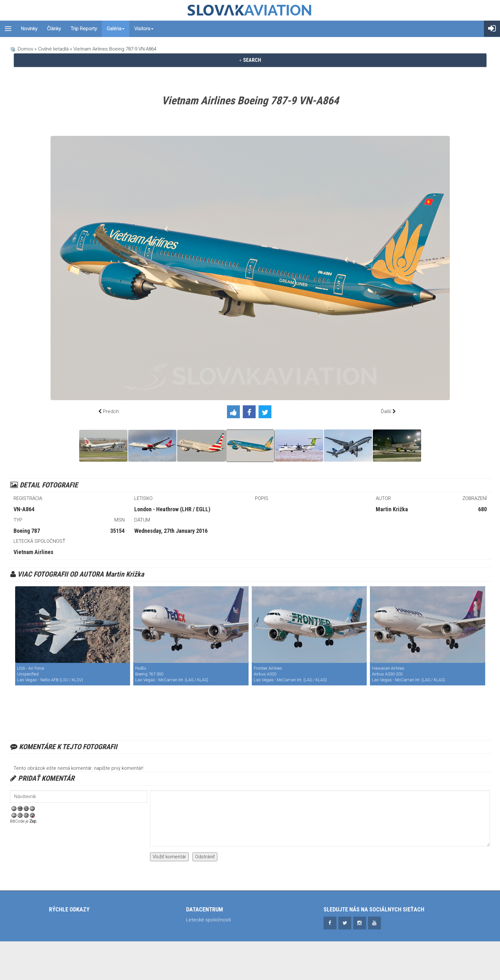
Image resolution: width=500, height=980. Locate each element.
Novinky (29, 29)
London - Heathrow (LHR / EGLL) (172, 509)
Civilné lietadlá (53, 49)
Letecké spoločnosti (208, 920)
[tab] (250, 60)
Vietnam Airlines (33, 552)
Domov (25, 49)
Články (54, 29)
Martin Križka (392, 509)
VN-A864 (24, 509)
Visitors (144, 29)
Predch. (112, 411)
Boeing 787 (27, 531)
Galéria (116, 29)
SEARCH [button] (250, 60)
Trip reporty (84, 29)
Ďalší (386, 411)
